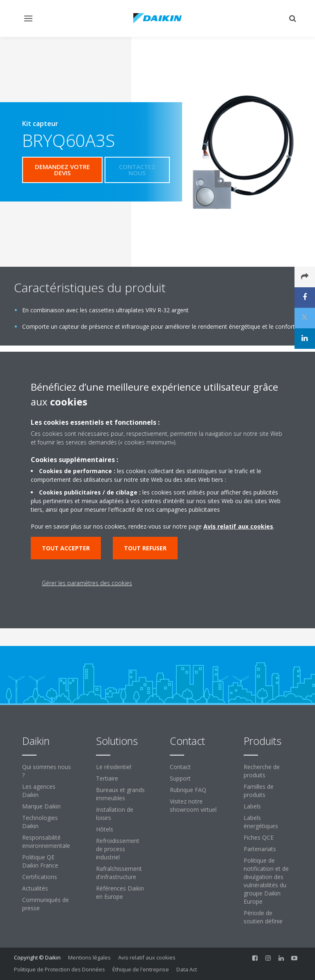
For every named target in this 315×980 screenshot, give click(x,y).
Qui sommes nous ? (47, 771)
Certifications (40, 877)
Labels (252, 806)
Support (180, 778)
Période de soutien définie (263, 917)
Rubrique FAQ (188, 790)
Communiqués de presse (46, 904)
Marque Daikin (41, 806)
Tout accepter (66, 548)
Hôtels (105, 829)
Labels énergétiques (261, 822)
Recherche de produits (262, 771)
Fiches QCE (259, 837)
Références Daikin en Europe (120, 892)
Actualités (35, 888)
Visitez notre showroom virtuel (193, 805)
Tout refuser (145, 548)
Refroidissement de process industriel (118, 849)
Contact (180, 767)
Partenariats (260, 849)
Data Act (187, 969)
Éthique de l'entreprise (141, 969)
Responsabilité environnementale (46, 841)
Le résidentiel (114, 767)
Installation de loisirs (115, 814)
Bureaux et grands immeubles (120, 794)
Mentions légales (89, 957)
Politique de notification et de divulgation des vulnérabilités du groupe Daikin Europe (266, 881)
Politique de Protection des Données (59, 969)
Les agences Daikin (39, 791)
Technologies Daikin (40, 822)
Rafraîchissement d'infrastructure (119, 873)
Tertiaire (107, 778)
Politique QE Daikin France (40, 861)
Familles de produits (259, 791)
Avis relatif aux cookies (147, 957)
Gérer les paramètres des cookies (87, 583)
